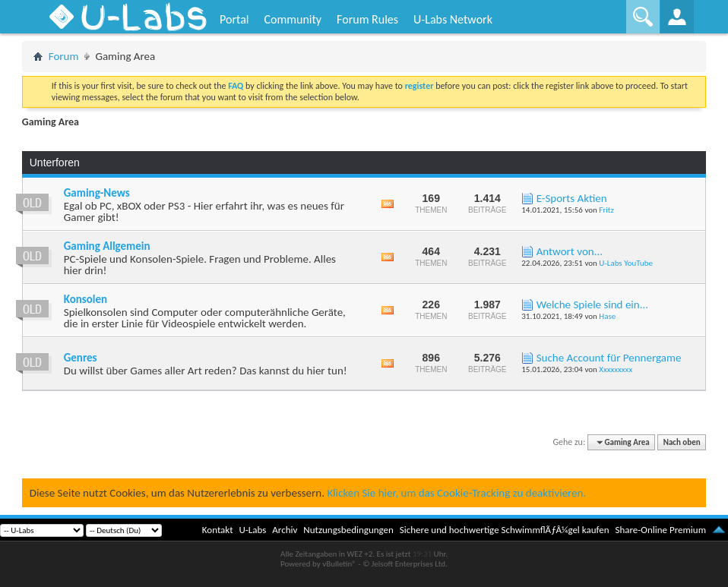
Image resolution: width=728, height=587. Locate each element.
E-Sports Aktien (572, 198)
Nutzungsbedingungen (348, 530)
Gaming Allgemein (107, 246)
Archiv (285, 530)
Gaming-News (97, 193)
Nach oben (682, 442)
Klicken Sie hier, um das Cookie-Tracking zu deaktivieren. (456, 493)
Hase (607, 316)
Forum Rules (367, 19)
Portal (234, 19)
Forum (64, 56)
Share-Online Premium (660, 530)
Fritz (606, 210)
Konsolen (85, 299)
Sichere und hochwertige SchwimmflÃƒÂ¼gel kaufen (505, 530)
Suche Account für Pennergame (609, 358)
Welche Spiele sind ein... (592, 305)
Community (293, 19)
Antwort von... (570, 251)
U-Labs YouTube (626, 263)
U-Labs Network (453, 19)
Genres (81, 358)
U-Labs (253, 530)
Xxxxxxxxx (616, 369)
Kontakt (218, 530)
